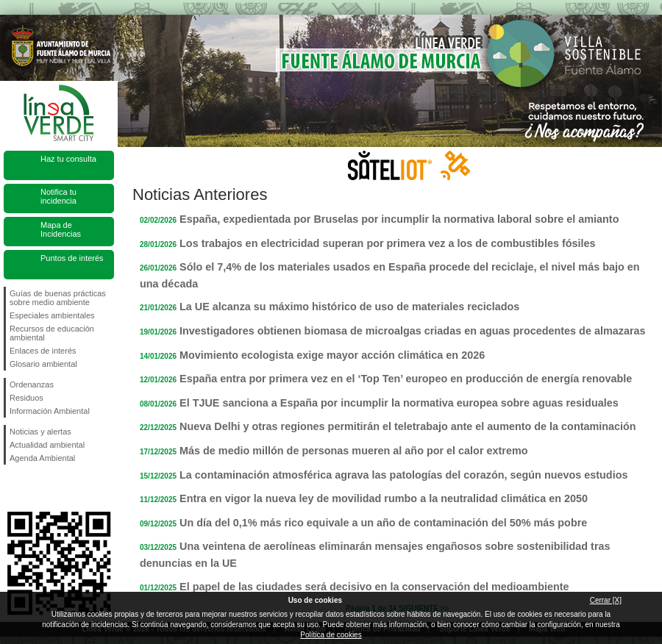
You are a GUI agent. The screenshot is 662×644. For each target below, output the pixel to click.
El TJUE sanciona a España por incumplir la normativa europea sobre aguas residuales (399, 403)
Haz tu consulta (68, 159)
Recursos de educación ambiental (52, 333)
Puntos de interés (72, 258)
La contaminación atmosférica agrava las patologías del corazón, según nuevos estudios (403, 475)
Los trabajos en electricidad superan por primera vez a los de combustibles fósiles (387, 243)
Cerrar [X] (606, 600)
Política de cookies (331, 635)
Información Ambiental (50, 411)
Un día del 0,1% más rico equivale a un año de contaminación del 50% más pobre (383, 523)
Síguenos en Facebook (13, 488)
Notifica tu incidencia (58, 196)
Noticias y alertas (40, 432)
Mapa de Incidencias (61, 229)
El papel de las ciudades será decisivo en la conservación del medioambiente (374, 587)
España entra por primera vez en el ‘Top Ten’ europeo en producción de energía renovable (406, 379)
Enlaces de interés (43, 351)
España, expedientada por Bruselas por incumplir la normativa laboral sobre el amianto (399, 219)
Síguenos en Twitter (37, 488)
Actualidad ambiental (47, 445)
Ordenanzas (32, 384)
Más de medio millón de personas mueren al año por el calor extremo (353, 451)
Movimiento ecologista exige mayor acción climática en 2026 (332, 355)
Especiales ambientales (52, 315)
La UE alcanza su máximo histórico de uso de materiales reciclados (349, 307)
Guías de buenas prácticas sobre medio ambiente (58, 298)
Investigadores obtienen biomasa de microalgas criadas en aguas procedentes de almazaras (412, 331)
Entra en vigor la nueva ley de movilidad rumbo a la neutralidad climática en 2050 (384, 498)
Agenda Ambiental (42, 458)
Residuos (26, 398)
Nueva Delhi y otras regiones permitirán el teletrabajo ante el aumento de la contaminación (408, 426)
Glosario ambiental (43, 364)
